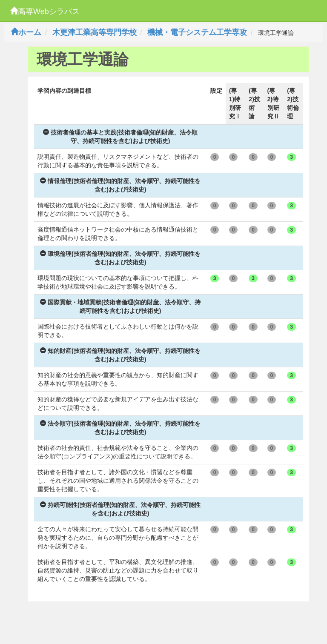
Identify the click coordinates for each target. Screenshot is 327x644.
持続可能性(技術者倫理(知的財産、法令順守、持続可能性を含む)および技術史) (120, 509)
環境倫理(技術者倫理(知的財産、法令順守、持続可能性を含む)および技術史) (120, 258)
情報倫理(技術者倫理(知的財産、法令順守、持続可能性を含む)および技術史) (120, 185)
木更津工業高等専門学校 (95, 32)
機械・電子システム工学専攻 (197, 32)
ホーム (26, 32)
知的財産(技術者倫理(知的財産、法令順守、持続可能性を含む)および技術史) (120, 355)
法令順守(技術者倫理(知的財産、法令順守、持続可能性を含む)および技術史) (120, 428)
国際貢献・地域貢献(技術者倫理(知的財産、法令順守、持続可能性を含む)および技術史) (120, 306)
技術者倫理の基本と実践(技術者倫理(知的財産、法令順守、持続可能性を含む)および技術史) (120, 137)
